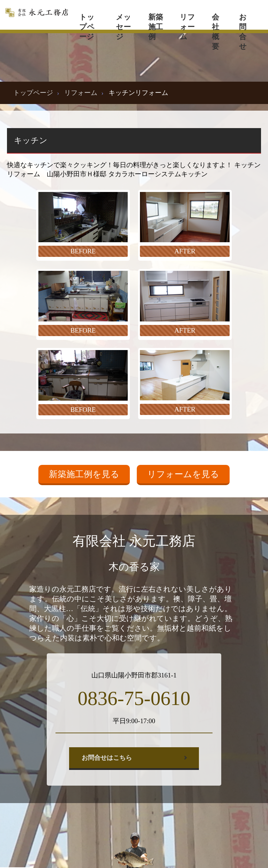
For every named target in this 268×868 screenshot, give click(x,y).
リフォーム (187, 21)
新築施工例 (156, 21)
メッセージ (124, 21)
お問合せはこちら (107, 758)
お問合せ (243, 21)
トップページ (87, 21)
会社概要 (215, 21)
